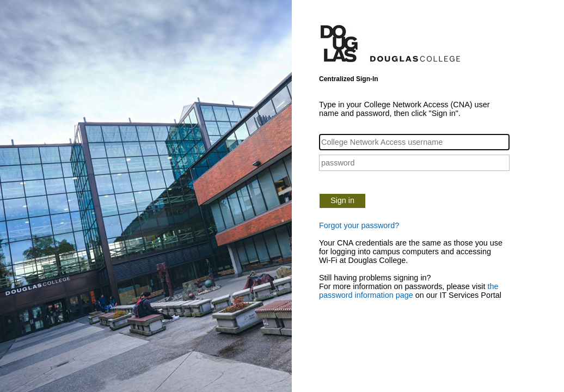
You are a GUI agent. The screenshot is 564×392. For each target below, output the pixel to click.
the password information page (409, 291)
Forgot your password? (359, 225)
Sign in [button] (342, 200)
